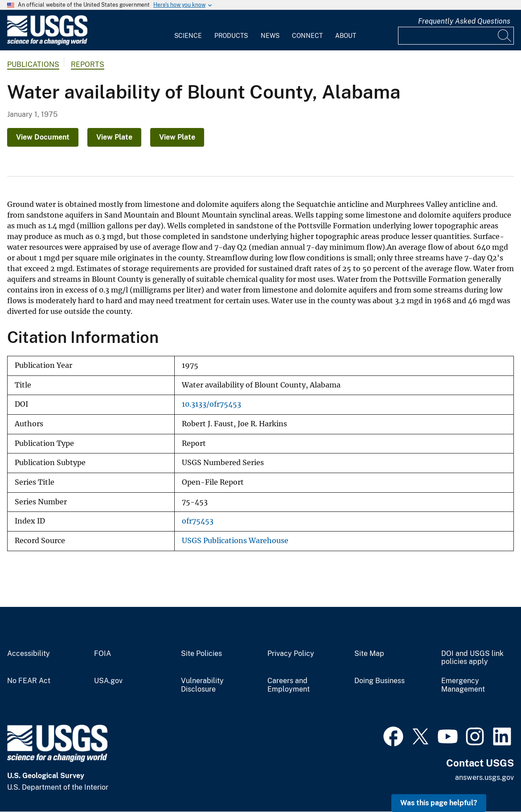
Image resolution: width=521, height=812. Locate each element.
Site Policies (201, 654)
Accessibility (29, 654)
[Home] (47, 43)
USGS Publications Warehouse (235, 541)
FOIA (103, 654)
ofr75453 (198, 521)
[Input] (456, 36)
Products (231, 36)
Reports (88, 64)
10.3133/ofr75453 (211, 404)
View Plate (114, 137)
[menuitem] (188, 30)
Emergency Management (463, 685)
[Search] (505, 36)
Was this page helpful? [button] (439, 803)
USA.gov (108, 681)
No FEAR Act (29, 681)
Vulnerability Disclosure (202, 685)
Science (188, 36)
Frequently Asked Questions (464, 21)
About (346, 36)
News (270, 36)
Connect (307, 36)
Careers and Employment (289, 685)
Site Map (369, 654)
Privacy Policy (291, 654)
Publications (33, 64)
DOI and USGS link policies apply (472, 658)
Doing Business (379, 681)
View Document (43, 137)
